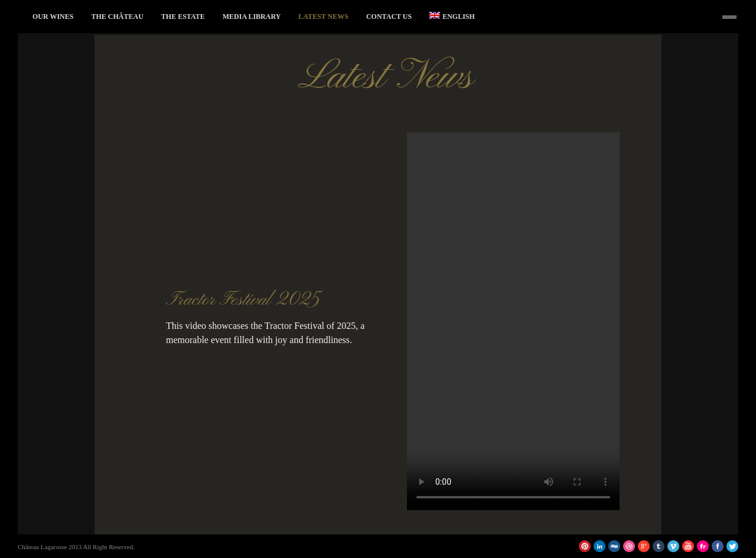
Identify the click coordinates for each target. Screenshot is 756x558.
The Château (117, 17)
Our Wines (53, 17)
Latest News (323, 17)
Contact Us (389, 17)
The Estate (183, 17)
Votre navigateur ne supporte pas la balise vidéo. (513, 321)
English (452, 16)
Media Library (252, 17)
